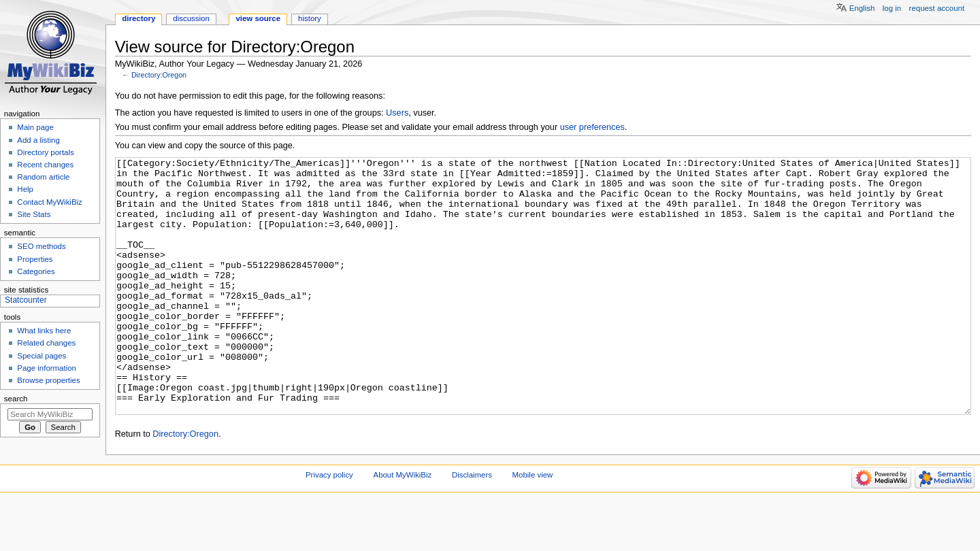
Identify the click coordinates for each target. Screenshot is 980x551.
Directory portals (45, 152)
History (310, 18)
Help (25, 189)
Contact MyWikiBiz (49, 202)
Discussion (191, 18)
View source (258, 18)
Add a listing (38, 140)
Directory (138, 18)
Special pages (42, 356)
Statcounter (26, 300)
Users (397, 113)
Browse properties (48, 380)
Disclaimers (472, 526)
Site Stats (34, 214)
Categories (36, 271)
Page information (47, 368)
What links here (44, 331)
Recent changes (45, 165)
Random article (43, 177)
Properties (35, 259)
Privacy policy (329, 526)
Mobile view (533, 526)
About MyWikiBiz (403, 526)
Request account (937, 8)
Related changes (46, 343)
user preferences (592, 127)
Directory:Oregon (159, 75)
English (862, 8)
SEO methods (41, 246)
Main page (35, 127)
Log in (892, 8)
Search (16, 399)
